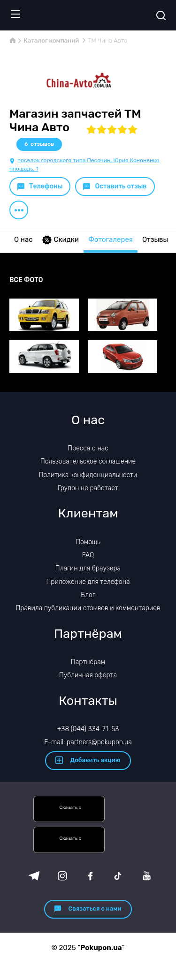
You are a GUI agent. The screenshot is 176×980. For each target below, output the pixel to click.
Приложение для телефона (88, 582)
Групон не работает (88, 488)
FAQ (88, 555)
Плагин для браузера (88, 568)
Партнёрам (88, 662)
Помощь (88, 542)
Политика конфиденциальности (88, 475)
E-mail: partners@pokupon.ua (88, 742)
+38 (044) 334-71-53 (88, 729)
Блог (88, 595)
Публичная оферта (88, 675)
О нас (23, 239)
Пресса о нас (88, 448)
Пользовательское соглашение (88, 461)
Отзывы (155, 239)
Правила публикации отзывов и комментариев (88, 608)
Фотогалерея (111, 239)
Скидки (61, 240)
